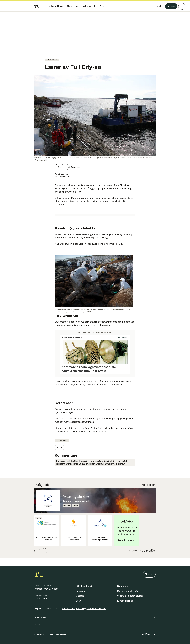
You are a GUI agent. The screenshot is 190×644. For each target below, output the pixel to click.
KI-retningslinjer (125, 601)
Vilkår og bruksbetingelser (130, 596)
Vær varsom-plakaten (73, 609)
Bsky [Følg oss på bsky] (78, 601)
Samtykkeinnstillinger (128, 591)
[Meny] (182, 6)
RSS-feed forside (84, 586)
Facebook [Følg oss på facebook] (81, 591)
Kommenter (74, 167)
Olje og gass (52, 60)
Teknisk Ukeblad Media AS (56, 634)
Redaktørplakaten (97, 609)
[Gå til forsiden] (37, 6)
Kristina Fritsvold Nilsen (46, 589)
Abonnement (95, 617)
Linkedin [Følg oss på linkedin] (80, 596)
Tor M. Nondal (42, 599)
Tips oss (149, 574)
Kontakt (95, 624)
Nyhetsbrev (123, 586)
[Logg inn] (158, 6)
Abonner (171, 6)
